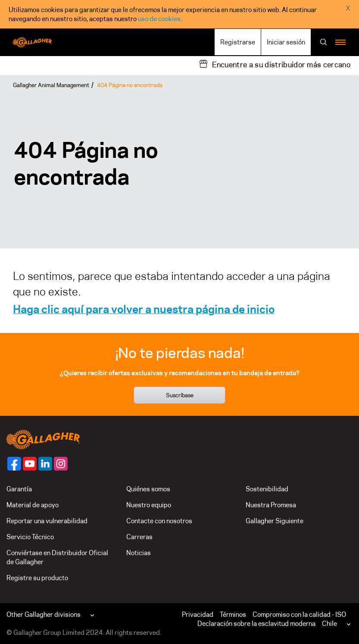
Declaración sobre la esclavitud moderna (256, 624)
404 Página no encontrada (130, 85)
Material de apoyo (33, 505)
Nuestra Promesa (271, 505)
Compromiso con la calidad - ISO (299, 614)
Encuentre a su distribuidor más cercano (281, 65)
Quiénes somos (148, 489)
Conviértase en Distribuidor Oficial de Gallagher (57, 557)
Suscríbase (180, 395)
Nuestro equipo (149, 505)
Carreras (139, 537)
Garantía (19, 489)
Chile (329, 624)
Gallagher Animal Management (51, 85)
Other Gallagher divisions (44, 614)
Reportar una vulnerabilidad (47, 521)
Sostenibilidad (267, 489)
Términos (233, 614)
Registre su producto (37, 578)
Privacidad (198, 614)
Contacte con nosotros (159, 521)
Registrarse (238, 42)
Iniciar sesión (286, 42)
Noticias (139, 553)
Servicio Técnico (30, 537)
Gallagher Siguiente (275, 521)
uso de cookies (159, 19)
